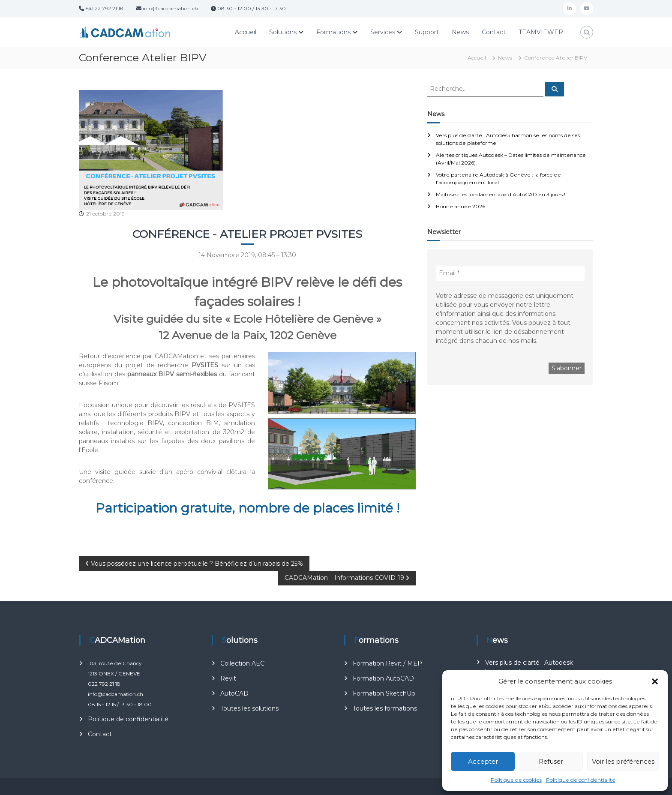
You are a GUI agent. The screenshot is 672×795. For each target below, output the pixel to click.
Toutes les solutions (249, 708)
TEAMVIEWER (541, 32)
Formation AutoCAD (383, 678)
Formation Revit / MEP (387, 663)
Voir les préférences (623, 761)
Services (383, 32)
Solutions (283, 32)
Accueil (246, 32)
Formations (333, 32)
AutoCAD (234, 693)
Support (427, 32)
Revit (228, 678)
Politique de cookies (516, 780)
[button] (655, 681)
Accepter (483, 761)
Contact (494, 32)
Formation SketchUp (384, 693)
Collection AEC (242, 663)
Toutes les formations (385, 708)
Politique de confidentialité (581, 780)
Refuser (551, 761)
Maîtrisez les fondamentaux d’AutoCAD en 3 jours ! (501, 194)
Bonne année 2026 (460, 206)
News (460, 32)
